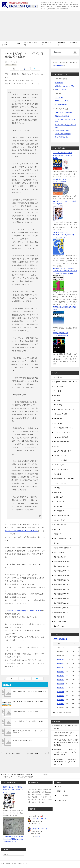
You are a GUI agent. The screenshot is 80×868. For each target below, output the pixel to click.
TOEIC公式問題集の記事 (61, 333)
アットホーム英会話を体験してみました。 (24, 741)
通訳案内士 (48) (59, 626)
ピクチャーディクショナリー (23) (64, 479)
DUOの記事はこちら (59, 179)
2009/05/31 (60, 692)
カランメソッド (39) (60, 456)
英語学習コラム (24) (60, 557)
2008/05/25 (60, 680)
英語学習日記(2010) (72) (61, 580)
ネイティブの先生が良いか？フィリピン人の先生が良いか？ (29, 692)
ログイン (60, 786)
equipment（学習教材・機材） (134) (65, 382)
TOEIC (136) (58, 423)
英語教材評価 (61, 44)
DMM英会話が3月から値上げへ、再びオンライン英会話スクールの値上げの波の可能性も (66, 742)
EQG (19, 44)
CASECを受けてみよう (62, 131)
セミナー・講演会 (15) (61, 469)
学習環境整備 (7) (59, 511)
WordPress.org (62, 800)
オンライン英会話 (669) (61, 442)
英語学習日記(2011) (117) (62, 585)
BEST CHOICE (59, 65)
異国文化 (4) (58, 534)
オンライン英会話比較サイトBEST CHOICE (21, 531)
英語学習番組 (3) (59, 617)
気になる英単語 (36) (60, 525)
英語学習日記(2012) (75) (61, 589)
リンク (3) (57, 488)
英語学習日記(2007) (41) (61, 566)
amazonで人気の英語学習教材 (62, 153)
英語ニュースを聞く (61, 89)
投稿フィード (61, 791)
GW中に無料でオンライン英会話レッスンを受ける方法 (28, 702)
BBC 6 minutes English (62, 101)
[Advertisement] (40, 26)
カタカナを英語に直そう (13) (63, 451)
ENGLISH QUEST (5, 44)
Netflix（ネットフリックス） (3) (64, 409)
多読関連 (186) (58, 497)
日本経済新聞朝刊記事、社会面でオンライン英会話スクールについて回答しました (13, 839)
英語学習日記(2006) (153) (62, 562)
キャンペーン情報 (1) (60, 460)
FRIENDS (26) (58, 386)
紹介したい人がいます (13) (62, 538)
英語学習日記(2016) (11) (61, 608)
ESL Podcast (59, 98)
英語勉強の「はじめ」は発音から (66, 86)
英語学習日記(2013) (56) (61, 594)
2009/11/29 (60, 700)
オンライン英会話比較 (31, 44)
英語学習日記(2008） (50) (62, 571)
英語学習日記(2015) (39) (61, 603)
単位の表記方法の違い (62, 137)
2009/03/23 (60, 688)
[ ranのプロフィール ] (39, 819)
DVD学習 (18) (58, 377)
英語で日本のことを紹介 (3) (62, 548)
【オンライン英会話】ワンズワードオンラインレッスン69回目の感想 (29, 732)
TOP (18, 774)
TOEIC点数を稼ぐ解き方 (63, 134)
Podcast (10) (58, 419)
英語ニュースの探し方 (62, 116)
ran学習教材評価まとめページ (62, 155)
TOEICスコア (40, 836)
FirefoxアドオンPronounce (63, 113)
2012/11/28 (60, 704)
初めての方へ (73, 44)
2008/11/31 (60, 684)
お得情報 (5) (58, 446)
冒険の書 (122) (58, 492)
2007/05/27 (60, 676)
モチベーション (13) (60, 483)
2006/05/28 (60, 664)
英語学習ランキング (47, 44)
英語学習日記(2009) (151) (62, 575)
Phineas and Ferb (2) (60, 414)
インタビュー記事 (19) (61, 437)
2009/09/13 (60, 696)
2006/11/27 (60, 672)
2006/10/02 (60, 668)
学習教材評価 (59, 83)
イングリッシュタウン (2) (62, 432)
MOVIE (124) (58, 405)
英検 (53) (57, 543)
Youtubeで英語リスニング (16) (63, 428)
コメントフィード (62, 796)
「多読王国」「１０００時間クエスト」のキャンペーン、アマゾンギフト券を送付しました (66, 752)
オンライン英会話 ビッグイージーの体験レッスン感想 (28, 721)
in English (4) (58, 396)
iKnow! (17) (57, 391)
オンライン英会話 (11, 65)
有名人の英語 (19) (59, 520)
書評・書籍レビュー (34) (61, 515)
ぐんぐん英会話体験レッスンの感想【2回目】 (25, 711)
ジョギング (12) (59, 465)
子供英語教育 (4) (59, 502)
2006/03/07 (60, 660)
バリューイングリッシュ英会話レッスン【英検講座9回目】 (14, 753)
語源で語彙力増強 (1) (60, 622)
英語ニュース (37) (59, 552)
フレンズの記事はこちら (61, 232)
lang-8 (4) (57, 400)
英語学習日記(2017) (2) (61, 612)
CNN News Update (61, 104)
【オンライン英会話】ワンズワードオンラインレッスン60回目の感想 (37, 753)
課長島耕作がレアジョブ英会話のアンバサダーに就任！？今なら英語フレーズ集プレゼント (66, 762)
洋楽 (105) (57, 529)
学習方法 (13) (58, 506)
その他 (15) (57, 474)
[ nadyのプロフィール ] (39, 829)
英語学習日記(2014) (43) (61, 599)
